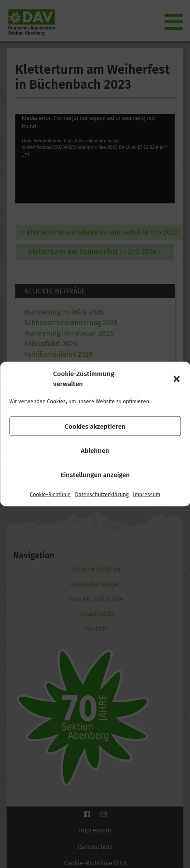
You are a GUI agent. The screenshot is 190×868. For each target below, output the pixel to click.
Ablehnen (95, 450)
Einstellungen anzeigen (95, 474)
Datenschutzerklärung (102, 495)
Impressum (147, 495)
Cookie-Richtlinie (50, 495)
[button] (176, 379)
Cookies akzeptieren (95, 426)
